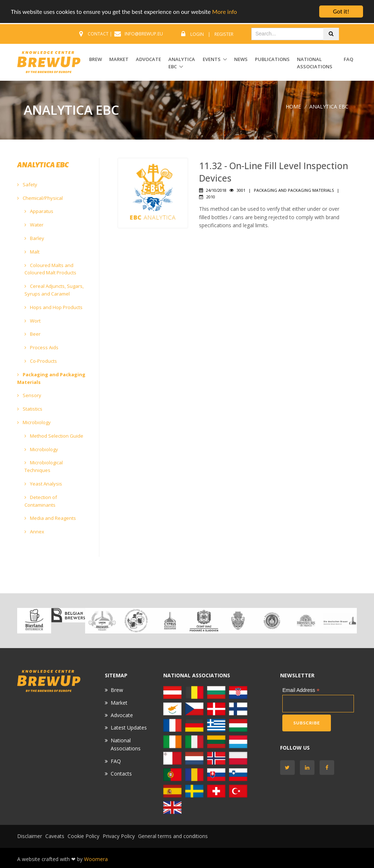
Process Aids (41, 347)
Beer (33, 334)
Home (293, 106)
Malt (32, 252)
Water (34, 225)
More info (225, 12)
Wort (33, 321)
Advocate (122, 715)
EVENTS (212, 59)
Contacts (121, 774)
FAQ (348, 59)
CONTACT (98, 34)
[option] (34, 621)
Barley (34, 238)
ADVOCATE (148, 59)
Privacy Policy (119, 836)
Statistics (30, 409)
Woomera (96, 859)
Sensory (29, 395)
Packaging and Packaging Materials (51, 378)
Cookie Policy (83, 836)
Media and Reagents (50, 518)
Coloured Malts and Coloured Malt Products (50, 269)
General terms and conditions (173, 836)
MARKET (119, 59)
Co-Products (41, 361)
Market (119, 703)
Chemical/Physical (40, 198)
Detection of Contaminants (41, 501)
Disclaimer (30, 836)
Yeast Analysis (43, 484)
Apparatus (39, 211)
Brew (117, 690)
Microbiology (34, 422)
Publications (272, 59)
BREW (96, 59)
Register (224, 34)
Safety (27, 184)
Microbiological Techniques (44, 466)
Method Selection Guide (54, 436)
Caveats (55, 836)
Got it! (341, 12)
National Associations (315, 63)
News (241, 59)
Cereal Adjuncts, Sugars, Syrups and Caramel (54, 290)
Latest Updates (129, 728)
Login (197, 34)
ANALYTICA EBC (182, 63)
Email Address (301, 690)
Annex (34, 532)
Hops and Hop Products (54, 307)
